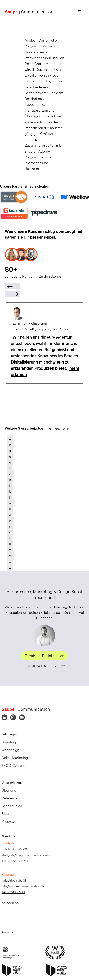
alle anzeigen (59, 429)
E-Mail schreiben (40, 666)
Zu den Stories (50, 276)
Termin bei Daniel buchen (44, 656)
